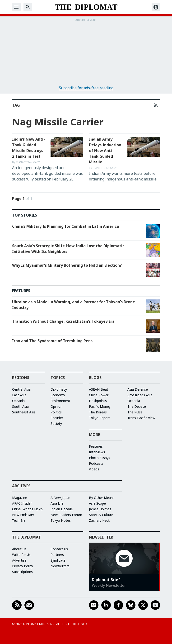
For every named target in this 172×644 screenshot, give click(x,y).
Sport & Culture (101, 515)
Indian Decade (62, 509)
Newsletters (60, 566)
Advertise (19, 560)
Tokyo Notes (61, 520)
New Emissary (23, 515)
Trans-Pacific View (141, 418)
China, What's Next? (28, 509)
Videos (94, 469)
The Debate (137, 406)
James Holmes (100, 509)
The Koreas (98, 412)
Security (57, 418)
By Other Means (102, 498)
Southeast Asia (24, 412)
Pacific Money (100, 406)
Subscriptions (22, 572)
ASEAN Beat (99, 389)
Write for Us (21, 555)
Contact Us (59, 549)
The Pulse (135, 412)
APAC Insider (22, 503)
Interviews (97, 452)
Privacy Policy (23, 566)
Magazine (20, 498)
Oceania (18, 401)
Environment (60, 401)
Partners (57, 555)
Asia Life (57, 503)
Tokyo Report (100, 418)
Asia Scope (97, 503)
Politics (56, 412)
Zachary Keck (99, 520)
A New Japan (60, 498)
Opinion (56, 406)
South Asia (20, 406)
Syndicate (58, 560)
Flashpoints (98, 401)
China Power (99, 395)
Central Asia (21, 389)
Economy (58, 395)
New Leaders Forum (66, 515)
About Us (19, 549)
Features (96, 446)
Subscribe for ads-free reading (86, 88)
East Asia (19, 395)
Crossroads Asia (140, 395)
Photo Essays (100, 458)
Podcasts (96, 463)
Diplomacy (59, 389)
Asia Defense (138, 389)
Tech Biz (19, 520)
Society (56, 424)
